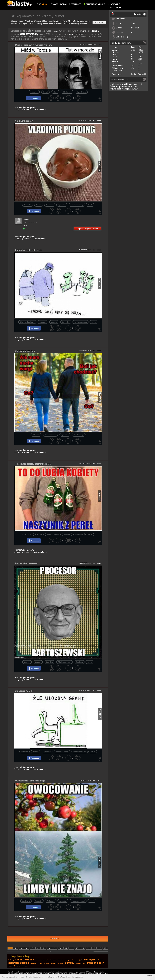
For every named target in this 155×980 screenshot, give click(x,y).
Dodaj (63, 4)
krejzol (116, 52)
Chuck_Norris (118, 68)
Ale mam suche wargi (26, 351)
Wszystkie (143, 74)
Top (42, 4)
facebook (12, 966)
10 (60, 948)
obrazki (54, 31)
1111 (140, 84)
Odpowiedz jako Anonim (88, 229)
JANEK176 (134, 89)
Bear (115, 57)
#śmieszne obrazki (78, 901)
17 (100, 948)
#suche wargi (79, 435)
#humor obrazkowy (27, 322)
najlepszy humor (36, 963)
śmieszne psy (80, 963)
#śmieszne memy (77, 205)
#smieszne (28, 534)
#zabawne (79, 534)
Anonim (116, 50)
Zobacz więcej (122, 37)
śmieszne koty (95, 963)
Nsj (136, 86)
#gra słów (34, 92)
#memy (27, 662)
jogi (112, 84)
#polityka (28, 205)
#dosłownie (67, 92)
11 (66, 948)
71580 (133, 23)
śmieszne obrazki (78, 34)
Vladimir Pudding (24, 121)
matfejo (125, 89)
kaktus (116, 61)
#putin (39, 205)
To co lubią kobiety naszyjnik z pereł (33, 464)
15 (88, 948)
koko (115, 55)
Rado (115, 64)
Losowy (54, 4)
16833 (133, 19)
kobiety (11, 960)
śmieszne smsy (22, 966)
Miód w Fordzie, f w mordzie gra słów (34, 45)
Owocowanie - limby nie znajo (30, 781)
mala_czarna (118, 66)
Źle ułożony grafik (24, 691)
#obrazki (24, 752)
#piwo (40, 534)
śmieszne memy (25, 959)
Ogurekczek (116, 89)
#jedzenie (50, 205)
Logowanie (115, 4)
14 (83, 948)
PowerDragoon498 (119, 86)
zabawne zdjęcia (19, 963)
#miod (46, 92)
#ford (55, 92)
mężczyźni (90, 960)
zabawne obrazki (42, 960)
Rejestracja (115, 8)
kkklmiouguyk (130, 84)
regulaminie (79, 977)
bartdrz (131, 86)
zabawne (100, 960)
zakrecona (118, 70)
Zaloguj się (19, 109)
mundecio (119, 84)
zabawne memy (64, 960)
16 (94, 948)
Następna (54, 939)
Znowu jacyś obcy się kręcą (29, 250)
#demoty (36, 435)
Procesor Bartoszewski (26, 563)
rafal (115, 59)
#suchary (43, 322)
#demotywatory (53, 534)
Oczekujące (75, 4)
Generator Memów (94, 4)
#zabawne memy (80, 752)
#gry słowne (81, 92)
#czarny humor (50, 435)
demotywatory (30, 34)
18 (105, 948)
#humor (38, 662)
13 (77, 948)
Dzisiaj (134, 74)
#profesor (79, 662)
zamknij (150, 976)
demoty (69, 963)
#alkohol (67, 534)
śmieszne (53, 960)
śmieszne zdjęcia (91, 31)
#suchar (54, 322)
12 (72, 948)
